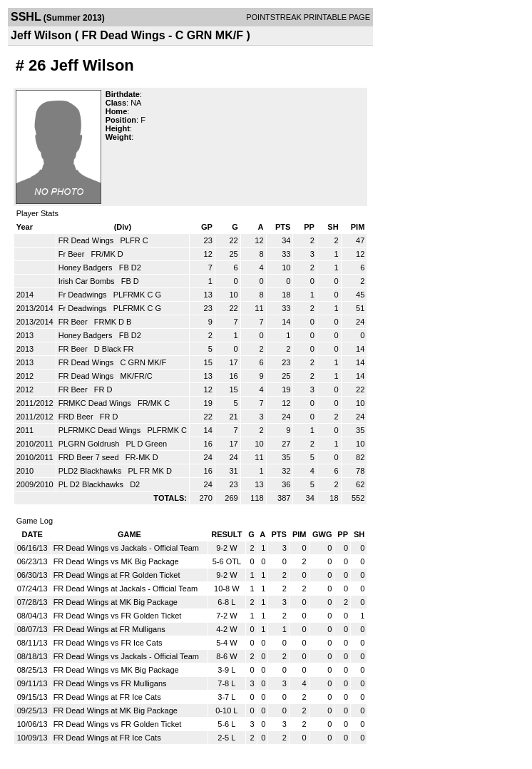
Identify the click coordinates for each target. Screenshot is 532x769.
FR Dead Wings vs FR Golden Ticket (118, 616)
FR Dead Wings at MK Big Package (116, 602)
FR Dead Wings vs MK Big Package (116, 561)
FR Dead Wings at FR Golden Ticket (117, 575)
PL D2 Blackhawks (92, 484)
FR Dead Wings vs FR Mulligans (110, 683)
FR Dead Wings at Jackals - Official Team (126, 589)
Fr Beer (73, 254)
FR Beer (74, 322)
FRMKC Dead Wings (96, 403)
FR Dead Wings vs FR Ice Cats (108, 643)
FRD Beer (77, 417)
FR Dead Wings (87, 240)
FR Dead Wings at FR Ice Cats (107, 697)
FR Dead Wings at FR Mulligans (109, 629)
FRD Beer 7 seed (90, 457)
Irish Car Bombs (88, 281)
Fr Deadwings (84, 295)
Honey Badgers (87, 268)
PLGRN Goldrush (90, 444)
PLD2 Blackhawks (91, 471)
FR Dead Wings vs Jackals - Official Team (126, 548)
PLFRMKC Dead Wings (101, 430)
